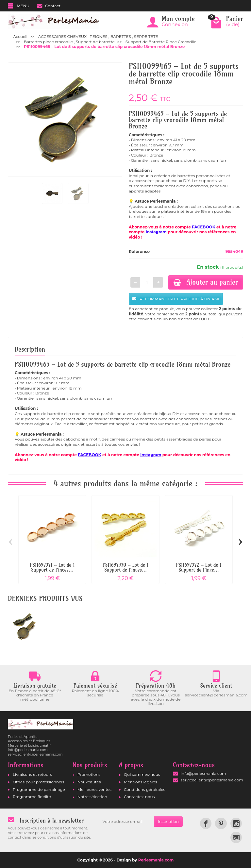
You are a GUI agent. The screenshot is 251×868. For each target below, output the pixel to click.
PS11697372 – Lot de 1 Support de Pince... (199, 567)
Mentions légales (141, 782)
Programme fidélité (32, 797)
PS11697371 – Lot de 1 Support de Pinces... (52, 567)
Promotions (89, 774)
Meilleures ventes (94, 789)
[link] (206, 823)
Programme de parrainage (39, 789)
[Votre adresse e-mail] (126, 822)
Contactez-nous (139, 797)
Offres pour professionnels (38, 782)
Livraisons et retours (32, 774)
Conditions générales (144, 789)
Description (30, 349)
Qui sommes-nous (142, 774)
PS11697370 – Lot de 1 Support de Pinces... (126, 567)
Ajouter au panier (206, 282)
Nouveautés (89, 782)
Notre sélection (92, 797)
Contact (49, 6)
